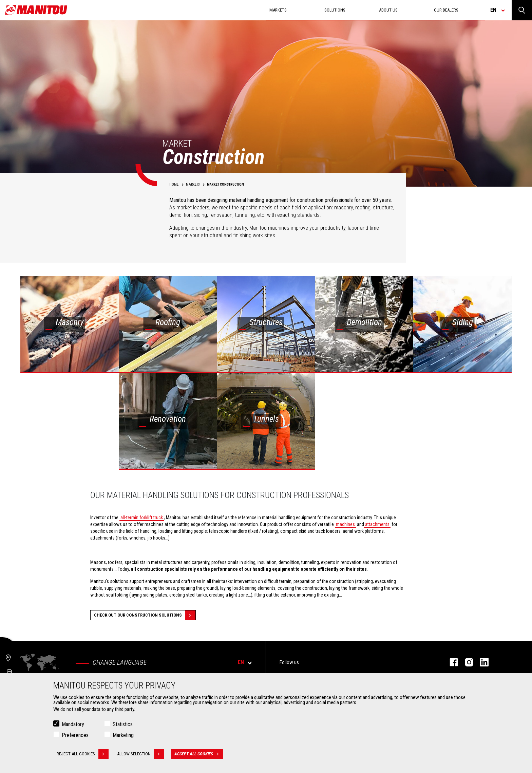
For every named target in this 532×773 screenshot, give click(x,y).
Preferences (75, 735)
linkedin (481, 662)
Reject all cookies (83, 754)
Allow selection (141, 754)
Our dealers (446, 10)
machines (345, 524)
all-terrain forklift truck (142, 517)
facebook (450, 662)
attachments (377, 524)
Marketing (123, 735)
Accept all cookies (199, 754)
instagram (466, 662)
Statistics (123, 724)
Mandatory (73, 724)
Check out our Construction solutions (145, 615)
